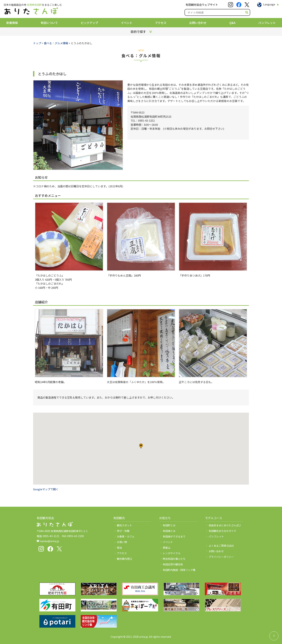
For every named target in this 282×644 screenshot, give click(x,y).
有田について (49, 23)
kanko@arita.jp (50, 541)
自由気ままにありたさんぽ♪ (225, 525)
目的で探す (138, 32)
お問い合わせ (198, 23)
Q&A (232, 23)
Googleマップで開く (46, 489)
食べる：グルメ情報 (56, 43)
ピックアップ (89, 23)
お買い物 (122, 542)
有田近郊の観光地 (173, 564)
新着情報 (12, 23)
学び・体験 (123, 531)
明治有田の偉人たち (174, 559)
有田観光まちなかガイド (222, 531)
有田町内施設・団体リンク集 (179, 570)
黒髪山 (167, 548)
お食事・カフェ (126, 536)
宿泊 (119, 548)
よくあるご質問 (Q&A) (221, 546)
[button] (141, 446)
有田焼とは (169, 531)
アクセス (161, 23)
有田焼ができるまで (174, 536)
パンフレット (267, 23)
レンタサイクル (172, 553)
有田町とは (169, 525)
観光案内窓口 (124, 559)
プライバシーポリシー (221, 557)
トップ (37, 43)
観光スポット (124, 525)
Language (269, 4)
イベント (127, 23)
